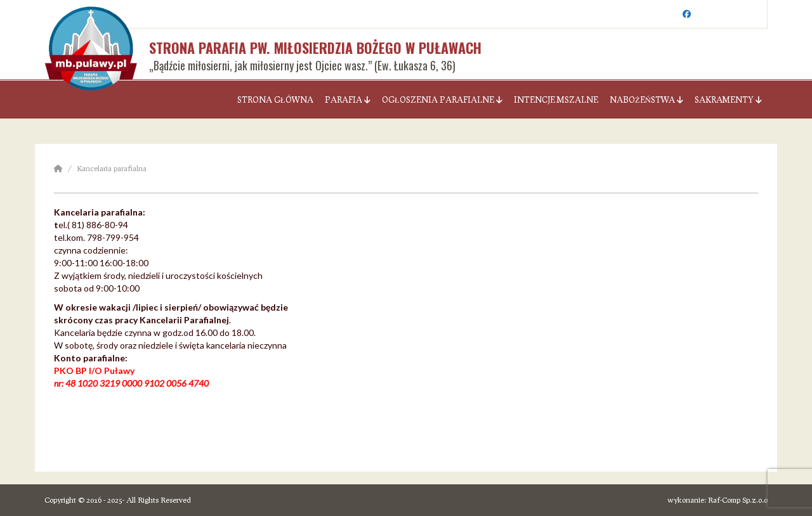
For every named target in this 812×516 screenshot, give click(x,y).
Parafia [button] (348, 100)
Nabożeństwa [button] (646, 100)
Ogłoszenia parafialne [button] (442, 100)
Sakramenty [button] (728, 100)
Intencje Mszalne (556, 100)
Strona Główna (275, 100)
